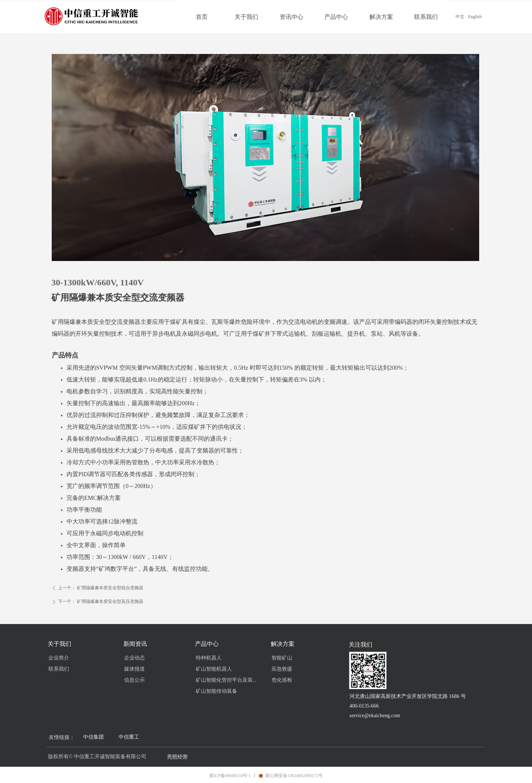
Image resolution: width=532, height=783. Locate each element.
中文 (460, 17)
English (475, 17)
